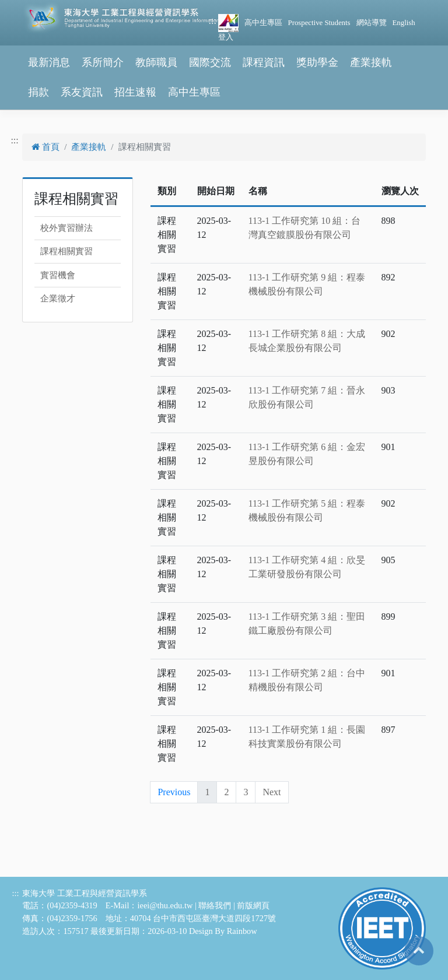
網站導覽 (372, 23)
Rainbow (242, 931)
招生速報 (135, 92)
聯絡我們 (215, 905)
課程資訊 (264, 62)
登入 (226, 37)
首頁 (45, 147)
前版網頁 (253, 905)
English (404, 23)
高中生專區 (263, 23)
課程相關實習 (66, 251)
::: (213, 21)
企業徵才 (58, 298)
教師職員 (156, 62)
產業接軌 (371, 62)
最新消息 (49, 62)
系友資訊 (82, 92)
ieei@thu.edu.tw (165, 905)
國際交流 (210, 62)
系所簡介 (103, 62)
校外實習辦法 (66, 228)
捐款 (38, 92)
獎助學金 (317, 62)
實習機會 (58, 275)
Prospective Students (319, 23)
